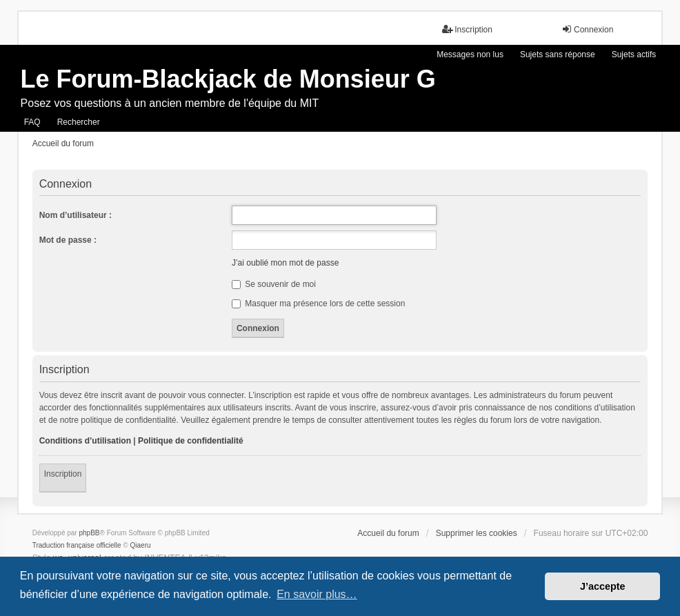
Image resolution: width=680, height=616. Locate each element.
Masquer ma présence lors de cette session (318, 304)
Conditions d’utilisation (85, 441)
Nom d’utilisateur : (76, 215)
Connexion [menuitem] (587, 29)
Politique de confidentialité (191, 441)
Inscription (63, 474)
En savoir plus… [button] (317, 594)
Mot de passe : (68, 240)
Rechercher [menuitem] (79, 122)
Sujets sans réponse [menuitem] (558, 54)
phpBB (89, 533)
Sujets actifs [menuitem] (634, 54)
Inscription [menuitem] (467, 29)
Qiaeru (141, 545)
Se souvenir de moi (274, 284)
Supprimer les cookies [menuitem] (477, 533)
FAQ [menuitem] (32, 122)
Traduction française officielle (77, 545)
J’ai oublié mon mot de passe (285, 263)
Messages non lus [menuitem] (470, 54)
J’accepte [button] (603, 586)
